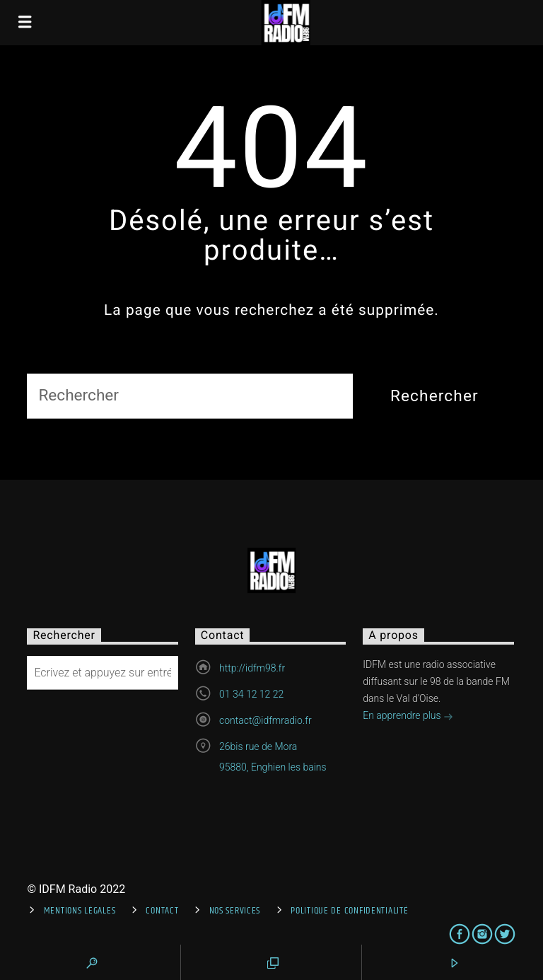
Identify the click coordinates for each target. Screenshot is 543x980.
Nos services (235, 911)
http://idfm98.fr (252, 668)
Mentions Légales (80, 911)
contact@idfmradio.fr (265, 720)
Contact (162, 911)
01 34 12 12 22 (251, 694)
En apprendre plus (408, 717)
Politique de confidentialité (349, 911)
